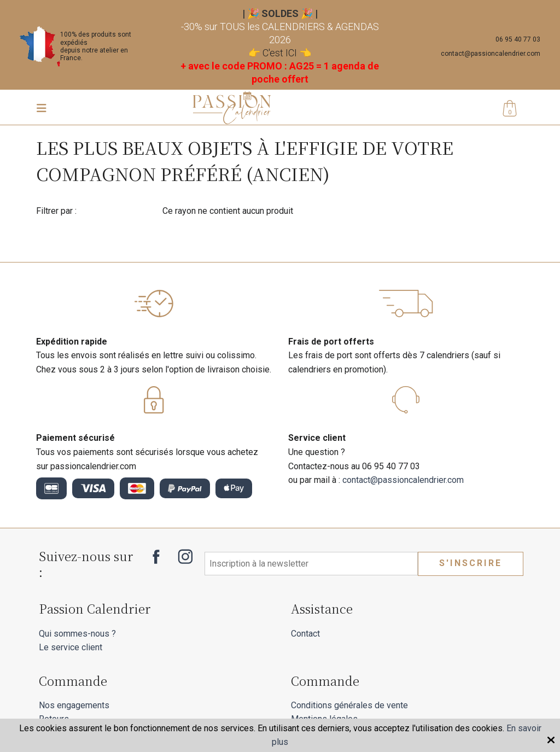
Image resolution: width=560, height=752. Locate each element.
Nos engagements (74, 705)
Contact (305, 634)
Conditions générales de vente (349, 705)
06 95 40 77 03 (518, 39)
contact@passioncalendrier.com (491, 54)
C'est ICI (280, 53)
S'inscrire (471, 563)
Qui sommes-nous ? (77, 634)
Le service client (71, 647)
